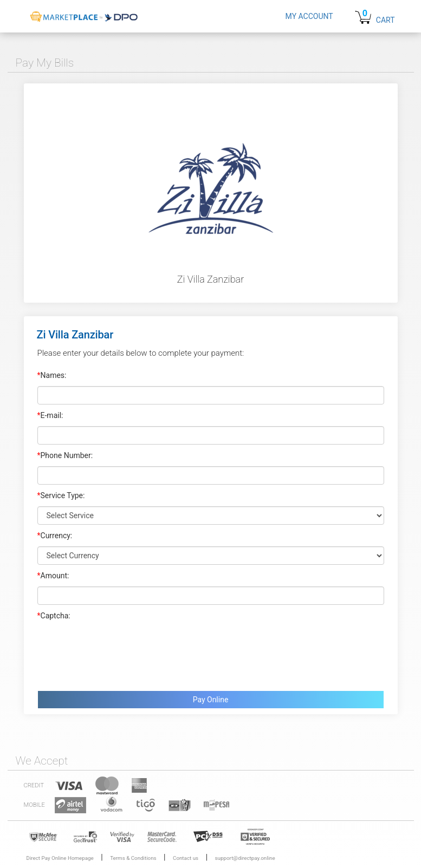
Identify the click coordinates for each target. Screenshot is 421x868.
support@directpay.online (245, 858)
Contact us (186, 858)
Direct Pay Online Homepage (60, 858)
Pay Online (211, 700)
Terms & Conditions (133, 858)
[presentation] (120, 653)
